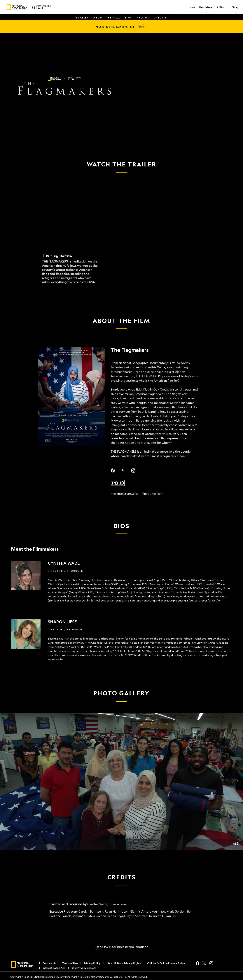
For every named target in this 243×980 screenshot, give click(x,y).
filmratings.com (152, 494)
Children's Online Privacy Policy (166, 963)
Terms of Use (70, 963)
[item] (206, 7)
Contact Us (49, 963)
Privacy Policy (92, 963)
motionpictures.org (124, 494)
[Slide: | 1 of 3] (121, 781)
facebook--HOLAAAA (113, 471)
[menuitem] (192, 7)
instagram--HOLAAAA (133, 471)
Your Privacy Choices (84, 968)
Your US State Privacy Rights (124, 963)
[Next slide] (237, 781)
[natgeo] (22, 965)
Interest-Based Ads (54, 968)
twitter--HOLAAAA (123, 471)
